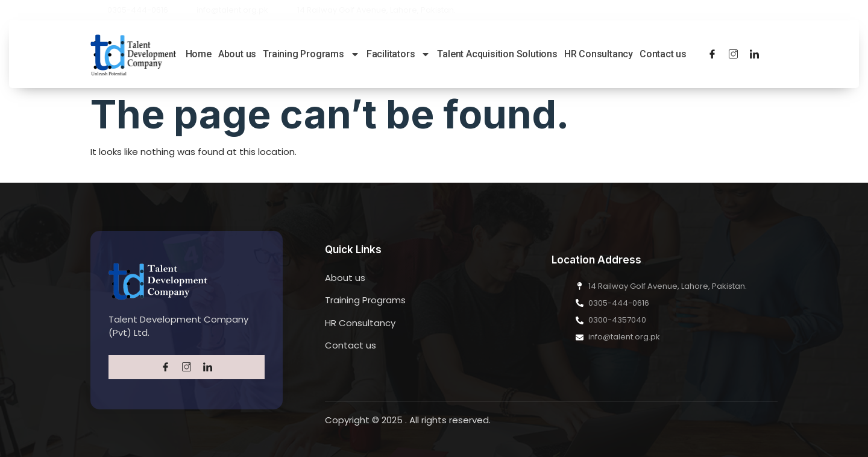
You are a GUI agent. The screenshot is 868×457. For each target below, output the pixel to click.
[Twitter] (733, 54)
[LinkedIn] (754, 54)
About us (237, 54)
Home (199, 54)
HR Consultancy (599, 54)
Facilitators (399, 54)
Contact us (663, 54)
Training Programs (311, 54)
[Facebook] (712, 54)
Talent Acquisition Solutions (497, 54)
